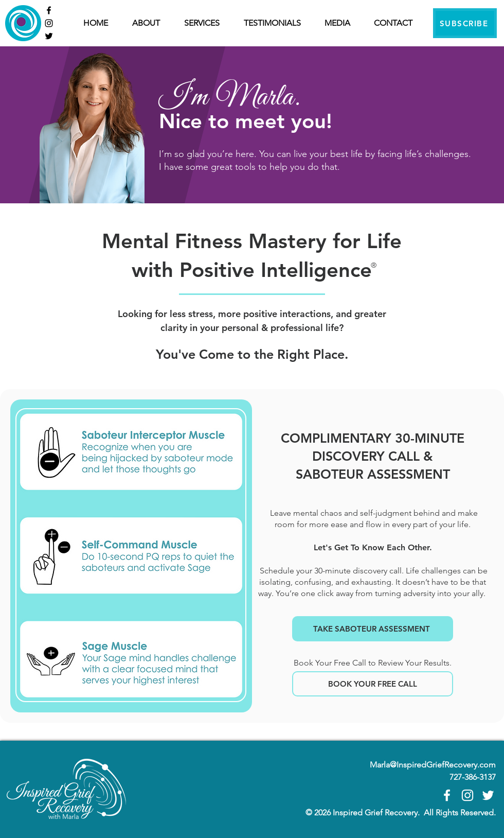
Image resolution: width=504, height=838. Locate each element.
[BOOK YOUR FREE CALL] (373, 684)
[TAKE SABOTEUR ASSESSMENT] (373, 629)
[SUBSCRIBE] (465, 23)
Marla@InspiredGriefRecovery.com (433, 765)
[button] (206, 23)
